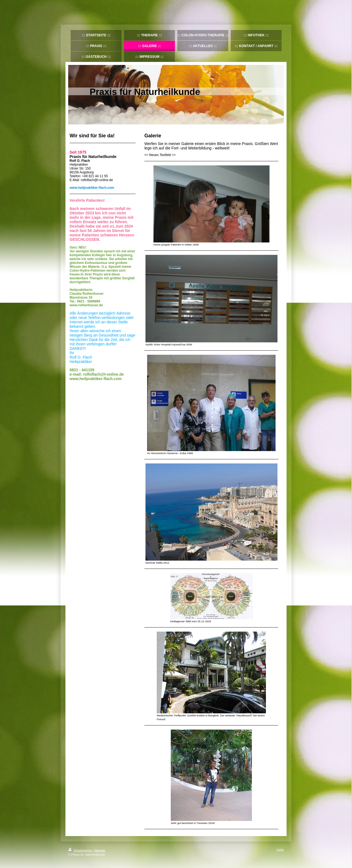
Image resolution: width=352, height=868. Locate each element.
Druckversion (80, 850)
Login (280, 850)
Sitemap (100, 850)
